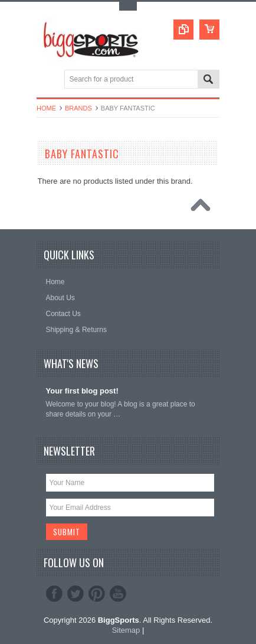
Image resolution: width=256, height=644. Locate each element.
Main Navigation (47, 80)
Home (46, 108)
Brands (78, 108)
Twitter (76, 594)
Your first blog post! (82, 391)
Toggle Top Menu (128, 6)
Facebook (54, 594)
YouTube (118, 594)
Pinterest (97, 594)
